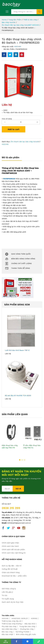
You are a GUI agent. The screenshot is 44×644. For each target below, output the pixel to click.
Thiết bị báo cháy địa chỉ (12, 621)
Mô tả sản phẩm (11, 157)
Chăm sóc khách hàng (11, 572)
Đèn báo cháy (7, 632)
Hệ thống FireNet (22, 632)
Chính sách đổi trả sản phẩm (13, 550)
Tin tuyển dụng (8, 599)
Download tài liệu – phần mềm (14, 576)
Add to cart (13, 129)
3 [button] (24, 460)
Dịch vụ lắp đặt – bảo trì (12, 566)
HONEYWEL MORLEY (20, 618)
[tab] (12, 159)
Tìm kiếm (39, 12)
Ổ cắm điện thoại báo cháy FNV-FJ (32, 446)
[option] (11, 438)
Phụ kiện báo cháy (9, 626)
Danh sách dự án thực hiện (13, 602)
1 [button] (20, 460)
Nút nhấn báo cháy (9, 629)
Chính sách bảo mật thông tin (14, 553)
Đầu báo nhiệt (7, 634)
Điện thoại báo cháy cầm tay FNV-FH (10, 446)
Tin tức (5, 595)
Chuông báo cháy (27, 629)
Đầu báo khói (30, 624)
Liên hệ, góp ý (7, 592)
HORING (34, 618)
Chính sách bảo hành (10, 546)
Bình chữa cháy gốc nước (26, 634)
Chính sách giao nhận (10, 543)
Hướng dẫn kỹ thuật (10, 569)
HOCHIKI (18, 46)
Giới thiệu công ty (9, 589)
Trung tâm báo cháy (27, 626)
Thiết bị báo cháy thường (12, 624)
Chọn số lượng (7, 119)
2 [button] (22, 460)
